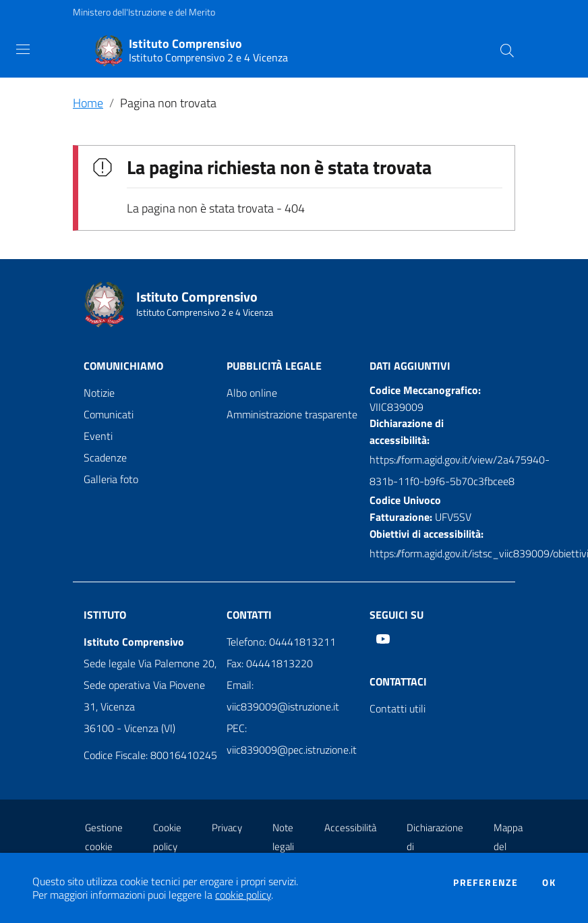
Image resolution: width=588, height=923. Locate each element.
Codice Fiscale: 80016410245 (150, 755)
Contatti (249, 615)
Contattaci (398, 681)
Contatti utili (398, 708)
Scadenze (105, 457)
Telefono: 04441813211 (281, 642)
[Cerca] (507, 51)
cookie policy (243, 895)
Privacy (227, 828)
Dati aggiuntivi (410, 366)
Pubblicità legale (274, 366)
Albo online (252, 393)
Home (88, 103)
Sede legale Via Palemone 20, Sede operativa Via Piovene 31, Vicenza (150, 685)
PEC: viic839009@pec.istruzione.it (292, 739)
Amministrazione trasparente (292, 414)
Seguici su (396, 615)
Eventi (98, 436)
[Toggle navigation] (23, 49)
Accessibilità (350, 828)
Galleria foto (111, 479)
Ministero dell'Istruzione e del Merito (144, 12)
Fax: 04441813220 (270, 663)
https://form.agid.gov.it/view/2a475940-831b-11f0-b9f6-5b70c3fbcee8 (460, 470)
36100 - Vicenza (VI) (129, 728)
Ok (549, 883)
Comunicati (109, 414)
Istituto (105, 615)
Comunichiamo (123, 366)
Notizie (99, 393)
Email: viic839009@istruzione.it (283, 696)
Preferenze (486, 883)
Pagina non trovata (168, 103)
